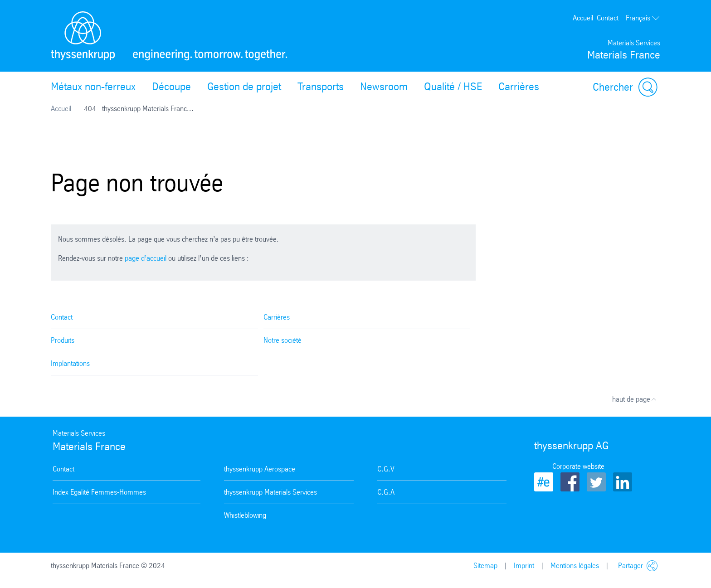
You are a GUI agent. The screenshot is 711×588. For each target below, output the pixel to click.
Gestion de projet (244, 87)
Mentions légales (575, 566)
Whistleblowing (245, 515)
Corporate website (578, 466)
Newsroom (384, 87)
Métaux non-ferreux (93, 87)
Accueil (583, 18)
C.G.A (386, 492)
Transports (321, 87)
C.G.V (386, 469)
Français (643, 18)
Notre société (282, 340)
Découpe (171, 87)
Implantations (70, 363)
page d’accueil (146, 258)
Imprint (524, 566)
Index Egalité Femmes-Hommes (99, 492)
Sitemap (485, 566)
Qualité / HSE (453, 87)
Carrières (519, 87)
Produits (63, 340)
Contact (608, 18)
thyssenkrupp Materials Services (270, 492)
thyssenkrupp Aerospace (260, 469)
